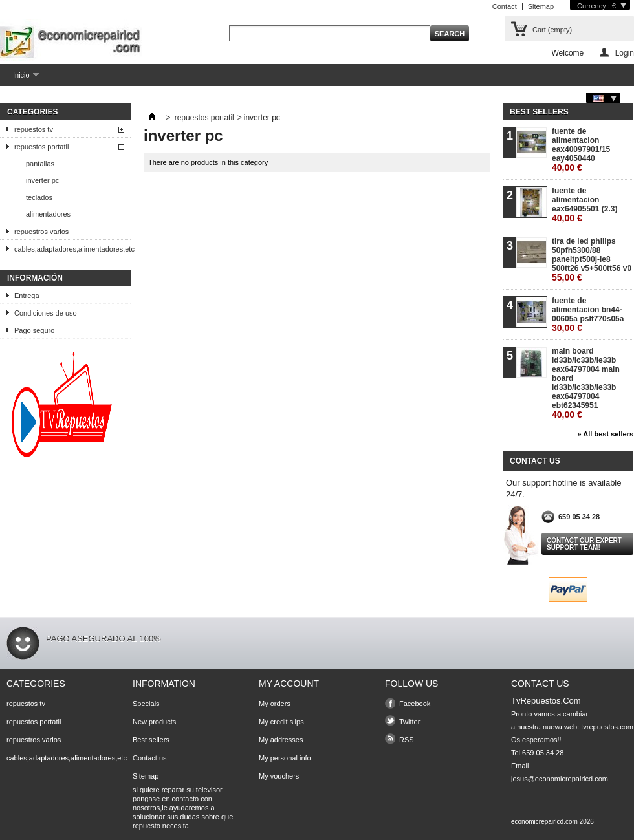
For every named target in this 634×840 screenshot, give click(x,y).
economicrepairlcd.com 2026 (552, 822)
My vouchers (279, 776)
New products (154, 722)
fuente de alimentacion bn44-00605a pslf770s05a (588, 315)
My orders (275, 704)
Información (35, 278)
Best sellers (539, 112)
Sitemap (541, 6)
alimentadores (48, 214)
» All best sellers (606, 434)
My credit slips (281, 722)
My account (289, 684)
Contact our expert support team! (584, 544)
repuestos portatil (41, 147)
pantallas (40, 164)
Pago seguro (34, 330)
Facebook (415, 704)
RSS (407, 740)
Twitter (410, 722)
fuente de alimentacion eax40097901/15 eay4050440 (581, 150)
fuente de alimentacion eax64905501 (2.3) (585, 205)
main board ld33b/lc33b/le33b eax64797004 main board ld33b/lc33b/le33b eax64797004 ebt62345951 (586, 383)
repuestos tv (34, 129)
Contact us (150, 758)
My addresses (281, 740)
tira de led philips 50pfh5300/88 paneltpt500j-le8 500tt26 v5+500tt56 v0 (592, 260)
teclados (39, 197)
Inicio (19, 79)
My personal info (285, 758)
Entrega (27, 296)
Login (625, 53)
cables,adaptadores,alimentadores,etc (72, 249)
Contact (505, 6)
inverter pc (42, 180)
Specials (146, 704)
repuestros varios (41, 232)
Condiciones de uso (46, 313)
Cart (552, 30)
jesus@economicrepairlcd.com (560, 779)
